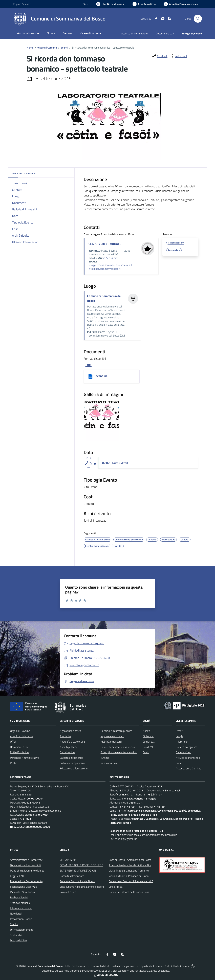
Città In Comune (180, 966)
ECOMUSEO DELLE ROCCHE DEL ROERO (83, 865)
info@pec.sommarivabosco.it (104, 269)
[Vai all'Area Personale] (181, 4)
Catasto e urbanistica (72, 758)
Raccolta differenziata (72, 876)
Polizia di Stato (68, 892)
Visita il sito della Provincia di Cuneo (129, 876)
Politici (14, 763)
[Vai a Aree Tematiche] (144, 4)
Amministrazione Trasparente (26, 860)
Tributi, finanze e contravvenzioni (119, 752)
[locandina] (90, 376)
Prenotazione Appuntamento (26, 881)
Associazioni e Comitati (189, 768)
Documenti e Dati (20, 747)
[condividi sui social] (160, 56)
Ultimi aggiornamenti (22, 930)
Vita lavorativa (109, 763)
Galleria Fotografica (187, 747)
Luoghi (180, 736)
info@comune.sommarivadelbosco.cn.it (110, 265)
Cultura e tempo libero (72, 763)
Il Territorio (182, 742)
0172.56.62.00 (23, 790)
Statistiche (16, 935)
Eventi (64, 48)
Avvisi (146, 752)
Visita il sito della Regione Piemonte (129, 871)
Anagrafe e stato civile (72, 742)
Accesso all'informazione (134, 34)
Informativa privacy (21, 908)
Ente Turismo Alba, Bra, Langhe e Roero (82, 887)
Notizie (146, 731)
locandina (101, 376)
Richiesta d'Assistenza (22, 892)
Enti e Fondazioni (20, 752)
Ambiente (65, 736)
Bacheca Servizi (19, 897)
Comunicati (149, 742)
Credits (14, 924)
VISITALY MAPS (69, 860)
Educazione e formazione (74, 768)
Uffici (13, 742)
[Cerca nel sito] (198, 19)
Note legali (16, 914)
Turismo (105, 758)
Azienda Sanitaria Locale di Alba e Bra (130, 865)
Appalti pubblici (68, 747)
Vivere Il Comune (47, 48)
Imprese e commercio (112, 736)
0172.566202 (110, 258)
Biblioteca (148, 736)
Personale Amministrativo (25, 758)
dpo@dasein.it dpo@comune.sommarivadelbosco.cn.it (147, 835)
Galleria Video (183, 752)
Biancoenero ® (121, 971)
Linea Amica (116, 887)
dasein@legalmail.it (126, 839)
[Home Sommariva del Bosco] (59, 19)
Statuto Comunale (20, 903)
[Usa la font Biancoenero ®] (110, 4)
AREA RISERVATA (105, 975)
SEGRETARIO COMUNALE (105, 244)
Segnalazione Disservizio (24, 887)
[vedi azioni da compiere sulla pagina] (178, 56)
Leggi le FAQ (17, 876)
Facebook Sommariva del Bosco (77, 881)
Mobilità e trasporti (111, 742)
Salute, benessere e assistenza (118, 747)
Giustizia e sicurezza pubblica (116, 731)
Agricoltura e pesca (70, 731)
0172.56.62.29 (23, 794)
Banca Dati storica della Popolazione (129, 892)
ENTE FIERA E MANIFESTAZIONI (78, 871)
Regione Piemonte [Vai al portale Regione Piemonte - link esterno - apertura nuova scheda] (22, 4)
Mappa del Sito (18, 940)
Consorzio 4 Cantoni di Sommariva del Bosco (134, 881)
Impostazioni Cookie (21, 919)
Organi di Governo (20, 731)
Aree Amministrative (22, 736)
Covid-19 (148, 747)
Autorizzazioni (68, 752)
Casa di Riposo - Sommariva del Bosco (130, 860)
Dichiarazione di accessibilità (26, 865)
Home (30, 48)
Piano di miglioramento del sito (27, 871)
